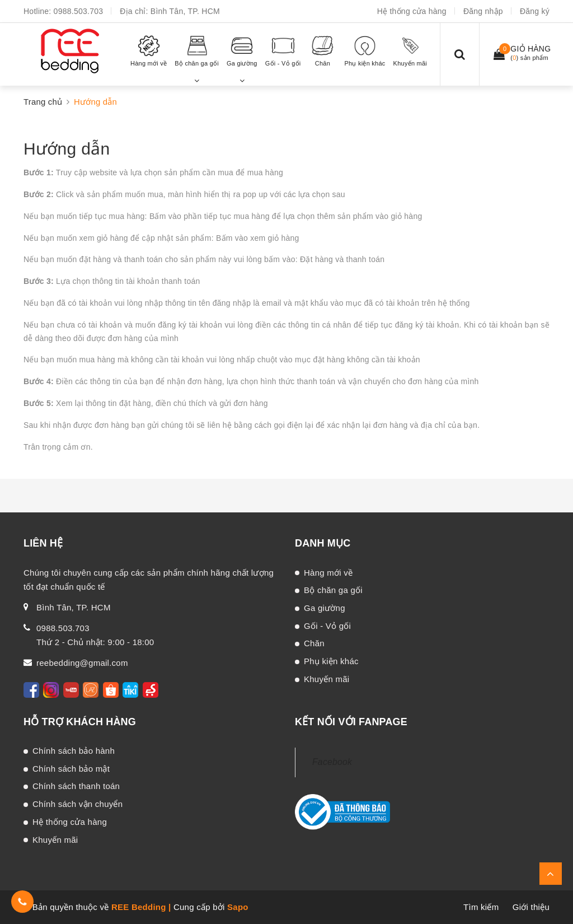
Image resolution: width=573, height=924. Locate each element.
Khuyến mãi (327, 679)
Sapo (238, 907)
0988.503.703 (79, 11)
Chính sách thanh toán (76, 786)
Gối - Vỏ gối (327, 626)
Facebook (332, 762)
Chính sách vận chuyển (78, 804)
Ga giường (325, 608)
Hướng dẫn (67, 149)
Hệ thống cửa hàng (412, 11)
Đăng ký (535, 11)
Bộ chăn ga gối (333, 590)
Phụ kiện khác (331, 661)
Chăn (314, 643)
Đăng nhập (483, 11)
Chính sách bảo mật (71, 769)
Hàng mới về (328, 573)
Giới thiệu (531, 907)
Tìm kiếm (481, 907)
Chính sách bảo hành (74, 751)
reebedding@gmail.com (82, 663)
